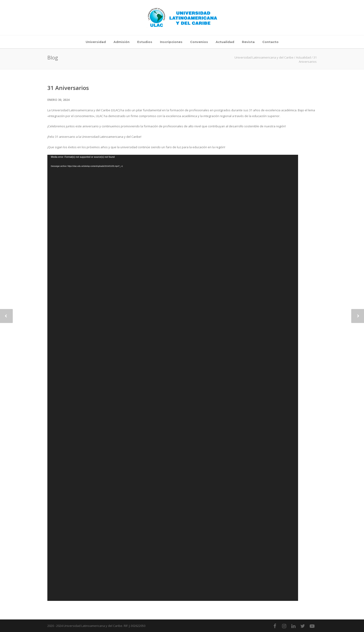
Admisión (122, 42)
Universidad (96, 42)
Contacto (270, 42)
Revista (248, 42)
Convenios (199, 42)
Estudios (145, 42)
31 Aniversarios (68, 88)
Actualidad (225, 42)
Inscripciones (171, 42)
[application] (173, 378)
